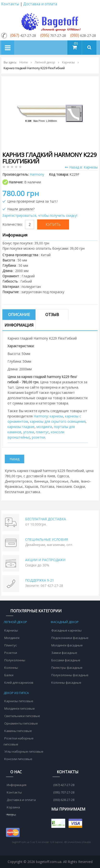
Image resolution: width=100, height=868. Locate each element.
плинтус (42, 432)
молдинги (44, 427)
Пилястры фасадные (67, 668)
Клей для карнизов (19, 682)
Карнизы (11, 630)
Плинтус (11, 645)
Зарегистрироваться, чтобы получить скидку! (40, 215)
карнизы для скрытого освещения (58, 421)
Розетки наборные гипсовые (19, 741)
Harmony (41, 416)
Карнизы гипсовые (19, 701)
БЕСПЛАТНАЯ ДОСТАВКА (46, 519)
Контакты (10, 4)
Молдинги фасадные (67, 645)
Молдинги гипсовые (20, 708)
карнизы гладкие (21, 427)
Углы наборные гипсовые (24, 751)
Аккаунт (94, 4)
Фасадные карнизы (66, 630)
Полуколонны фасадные (70, 675)
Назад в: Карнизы (81, 167)
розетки (38, 437)
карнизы (56, 416)
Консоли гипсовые (18, 759)
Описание (19, 315)
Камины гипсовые (18, 731)
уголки (29, 432)
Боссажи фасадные (66, 660)
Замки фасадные (64, 653)
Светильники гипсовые (22, 716)
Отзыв (52, 315)
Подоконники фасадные (70, 638)
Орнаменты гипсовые (21, 723)
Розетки (11, 653)
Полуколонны (15, 660)
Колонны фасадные (66, 682)
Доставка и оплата (40, 4)
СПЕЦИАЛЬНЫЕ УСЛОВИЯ (47, 539)
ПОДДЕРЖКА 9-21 (40, 580)
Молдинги (12, 638)
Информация (19, 325)
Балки (9, 675)
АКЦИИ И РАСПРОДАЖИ (45, 560)
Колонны (11, 668)
